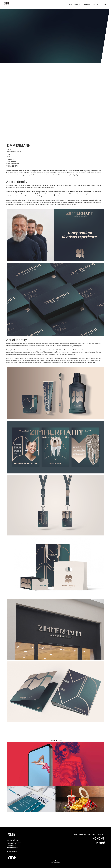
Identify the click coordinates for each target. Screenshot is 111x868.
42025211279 (14, 851)
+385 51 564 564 (12, 844)
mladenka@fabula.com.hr (14, 847)
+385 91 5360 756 (12, 846)
